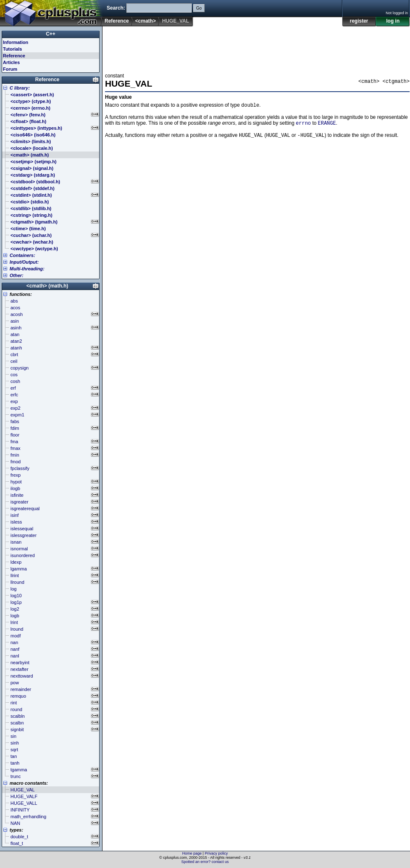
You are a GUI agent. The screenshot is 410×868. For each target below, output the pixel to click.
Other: (17, 275)
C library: (20, 88)
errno (303, 125)
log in (393, 21)
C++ (51, 34)
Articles (11, 62)
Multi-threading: (27, 269)
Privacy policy (216, 853)
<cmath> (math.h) (47, 286)
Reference (117, 21)
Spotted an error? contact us (205, 862)
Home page (192, 853)
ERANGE (327, 125)
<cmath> (145, 21)
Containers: (22, 255)
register (359, 21)
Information (16, 42)
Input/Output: (24, 262)
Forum (10, 69)
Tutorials (13, 49)
